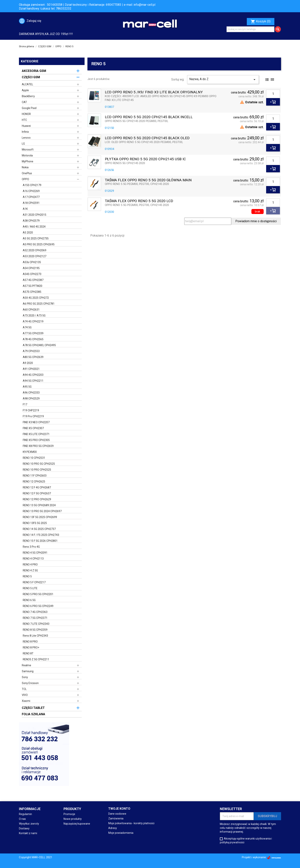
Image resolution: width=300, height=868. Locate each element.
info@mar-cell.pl (144, 5)
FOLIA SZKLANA (33, 714)
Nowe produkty (73, 819)
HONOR (26, 114)
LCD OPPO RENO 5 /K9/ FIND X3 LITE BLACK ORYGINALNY (154, 92)
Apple (25, 90)
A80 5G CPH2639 (33, 357)
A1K (25, 209)
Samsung (28, 671)
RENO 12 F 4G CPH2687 (37, 487)
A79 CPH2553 (31, 351)
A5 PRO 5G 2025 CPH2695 (39, 244)
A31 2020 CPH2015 (35, 215)
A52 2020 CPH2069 (35, 250)
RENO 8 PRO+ (31, 648)
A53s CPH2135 (32, 262)
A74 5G (27, 327)
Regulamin (25, 814)
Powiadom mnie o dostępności (256, 221)
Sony (25, 677)
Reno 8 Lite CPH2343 (35, 636)
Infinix (25, 132)
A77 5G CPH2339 (33, 333)
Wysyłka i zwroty (29, 824)
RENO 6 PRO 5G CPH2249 (38, 606)
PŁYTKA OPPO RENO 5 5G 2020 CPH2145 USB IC (145, 159)
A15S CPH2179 (32, 185)
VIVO (25, 695)
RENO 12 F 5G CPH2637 (37, 493)
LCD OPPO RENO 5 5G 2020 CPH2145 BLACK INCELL (149, 117)
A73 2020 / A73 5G (34, 316)
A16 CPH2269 (31, 191)
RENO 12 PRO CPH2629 (37, 499)
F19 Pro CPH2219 (33, 416)
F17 (25, 404)
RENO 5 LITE (30, 588)
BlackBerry (28, 96)
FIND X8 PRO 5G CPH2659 (38, 446)
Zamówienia (116, 818)
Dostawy (24, 828)
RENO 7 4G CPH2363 (35, 612)
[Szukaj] (250, 29)
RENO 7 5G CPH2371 (35, 618)
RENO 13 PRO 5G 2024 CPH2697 (42, 511)
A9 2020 (28, 363)
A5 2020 (28, 233)
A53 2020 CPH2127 (35, 256)
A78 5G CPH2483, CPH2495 (39, 345)
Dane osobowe (117, 814)
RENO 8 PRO (30, 642)
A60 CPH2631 (31, 310)
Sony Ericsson (30, 683)
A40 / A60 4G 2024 (34, 227)
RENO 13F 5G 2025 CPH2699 (40, 517)
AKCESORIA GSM (34, 71)
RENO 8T (28, 653)
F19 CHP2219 (31, 410)
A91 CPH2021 (31, 369)
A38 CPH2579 (31, 221)
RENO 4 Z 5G (30, 570)
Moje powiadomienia (121, 833)
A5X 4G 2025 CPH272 (36, 298)
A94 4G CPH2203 (33, 375)
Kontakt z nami (28, 833)
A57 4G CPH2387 (33, 280)
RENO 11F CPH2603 (35, 476)
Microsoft (28, 150)
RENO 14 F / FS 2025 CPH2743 (41, 535)
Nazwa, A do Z (223, 80)
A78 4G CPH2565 (33, 339)
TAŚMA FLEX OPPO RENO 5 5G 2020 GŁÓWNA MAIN (148, 180)
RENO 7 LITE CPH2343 (36, 624)
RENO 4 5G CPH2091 (35, 553)
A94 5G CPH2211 (33, 381)
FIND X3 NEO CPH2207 (36, 422)
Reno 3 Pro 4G (31, 547)
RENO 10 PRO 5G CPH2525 (39, 464)
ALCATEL (27, 84)
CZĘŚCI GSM (31, 77)
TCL (24, 689)
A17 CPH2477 (31, 197)
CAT (24, 102)
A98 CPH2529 (31, 399)
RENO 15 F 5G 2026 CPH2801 (40, 541)
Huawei (26, 126)
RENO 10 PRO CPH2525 (37, 470)
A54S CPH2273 (32, 274)
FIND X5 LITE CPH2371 (36, 434)
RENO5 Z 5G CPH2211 (36, 659)
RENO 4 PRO (30, 565)
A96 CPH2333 (31, 393)
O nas (22, 819)
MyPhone (28, 161)
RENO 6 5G (29, 600)
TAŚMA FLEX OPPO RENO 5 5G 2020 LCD (139, 201)
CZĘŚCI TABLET (33, 708)
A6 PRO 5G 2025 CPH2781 (39, 304)
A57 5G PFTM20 (33, 286)
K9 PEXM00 (30, 452)
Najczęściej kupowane (77, 824)
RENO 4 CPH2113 (33, 559)
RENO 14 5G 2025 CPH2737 (39, 529)
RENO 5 (27, 576)
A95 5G (27, 387)
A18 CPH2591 (31, 203)
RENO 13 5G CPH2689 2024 (39, 505)
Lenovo (26, 138)
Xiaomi (26, 701)
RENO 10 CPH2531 (34, 458)
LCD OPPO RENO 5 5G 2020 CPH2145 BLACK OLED (147, 138)
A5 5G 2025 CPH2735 (36, 238)
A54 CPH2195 (31, 268)
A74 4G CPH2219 (33, 321)
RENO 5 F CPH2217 (34, 582)
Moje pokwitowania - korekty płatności (131, 823)
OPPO (25, 179)
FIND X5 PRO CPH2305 (36, 440)
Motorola (27, 155)
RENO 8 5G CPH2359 (35, 630)
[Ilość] (273, 94)
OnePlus (27, 173)
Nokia (25, 167)
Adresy (113, 828)
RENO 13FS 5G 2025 (35, 523)
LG (23, 144)
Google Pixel (29, 108)
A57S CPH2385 (32, 292)
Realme (26, 665)
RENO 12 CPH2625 (34, 482)
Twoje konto (119, 809)
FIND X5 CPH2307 (33, 428)
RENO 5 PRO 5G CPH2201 (38, 594)
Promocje (69, 814)
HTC (24, 120)
